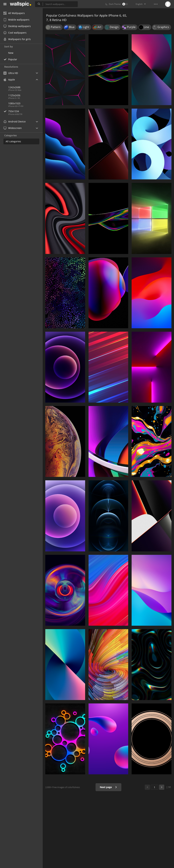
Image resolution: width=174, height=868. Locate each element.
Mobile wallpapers (16, 20)
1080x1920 (14, 103)
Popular (13, 59)
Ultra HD (11, 73)
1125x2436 (14, 95)
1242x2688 (14, 87)
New (11, 53)
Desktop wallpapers (17, 26)
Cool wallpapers (15, 33)
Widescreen (13, 128)
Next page (108, 787)
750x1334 (25, 111)
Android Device (15, 122)
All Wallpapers (14, 13)
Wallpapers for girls (17, 39)
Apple (9, 80)
